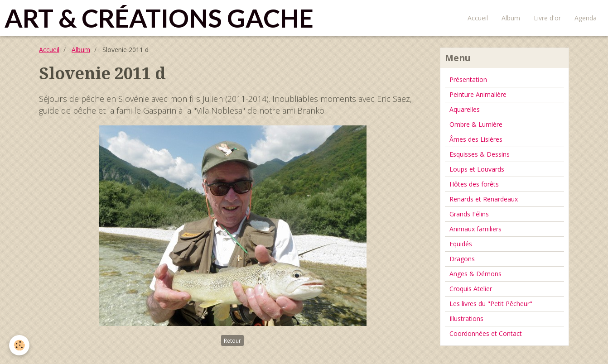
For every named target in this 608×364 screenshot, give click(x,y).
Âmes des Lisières (476, 139)
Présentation (468, 79)
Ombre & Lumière (476, 124)
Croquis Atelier (471, 289)
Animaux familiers (475, 229)
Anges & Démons (475, 274)
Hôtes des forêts (474, 184)
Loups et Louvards (477, 169)
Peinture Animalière (478, 94)
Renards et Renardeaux (484, 199)
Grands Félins (469, 214)
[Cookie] (19, 345)
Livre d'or (547, 18)
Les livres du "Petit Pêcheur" (491, 304)
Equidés (461, 244)
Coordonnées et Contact (486, 333)
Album (511, 18)
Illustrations (466, 318)
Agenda (586, 18)
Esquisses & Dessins (480, 154)
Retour (232, 340)
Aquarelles (465, 109)
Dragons (462, 259)
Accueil (478, 18)
